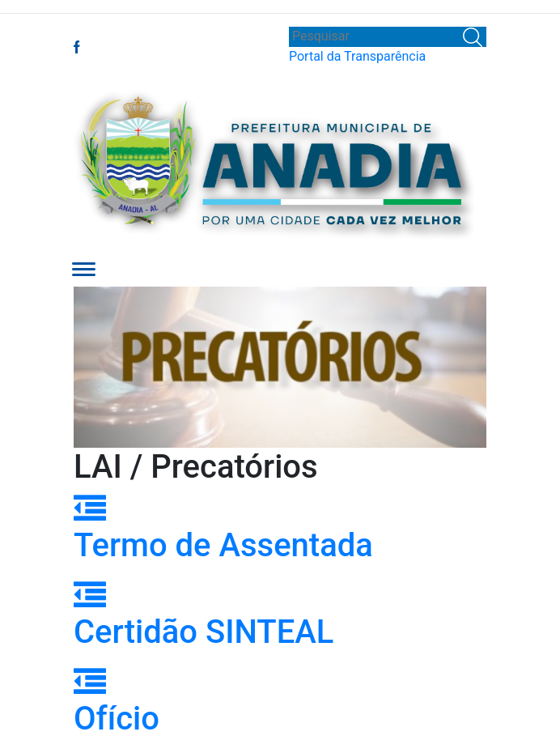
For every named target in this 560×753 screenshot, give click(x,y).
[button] (84, 267)
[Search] (374, 36)
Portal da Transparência (357, 56)
